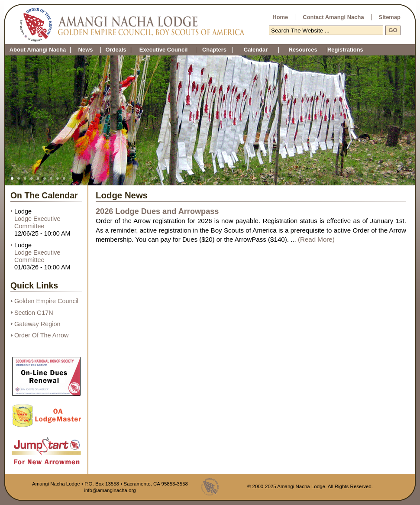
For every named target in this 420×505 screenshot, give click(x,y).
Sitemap (390, 17)
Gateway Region (37, 324)
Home (280, 17)
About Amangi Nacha (38, 50)
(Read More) (316, 239)
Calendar (256, 50)
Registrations (327, 50)
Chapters (214, 50)
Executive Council (164, 50)
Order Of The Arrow (41, 335)
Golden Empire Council (46, 301)
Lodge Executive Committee (37, 222)
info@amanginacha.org (110, 490)
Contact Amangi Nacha (333, 17)
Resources (303, 50)
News (86, 50)
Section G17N (34, 313)
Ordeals (116, 50)
